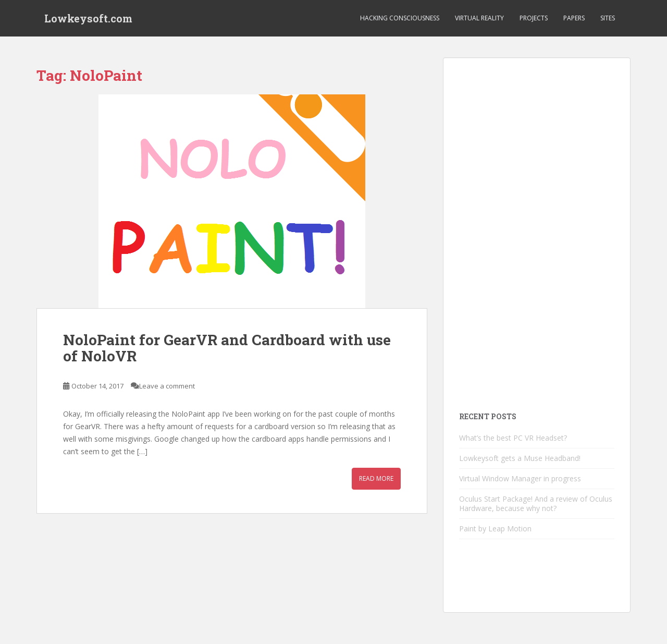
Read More (376, 478)
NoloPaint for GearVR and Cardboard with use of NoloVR (227, 348)
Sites (608, 18)
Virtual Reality (479, 18)
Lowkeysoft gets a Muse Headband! (520, 458)
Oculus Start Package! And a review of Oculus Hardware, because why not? (536, 503)
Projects (534, 18)
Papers (574, 18)
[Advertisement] (537, 230)
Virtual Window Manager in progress (520, 478)
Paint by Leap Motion (495, 528)
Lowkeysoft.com (88, 18)
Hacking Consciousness (400, 18)
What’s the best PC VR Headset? (513, 438)
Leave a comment (167, 386)
